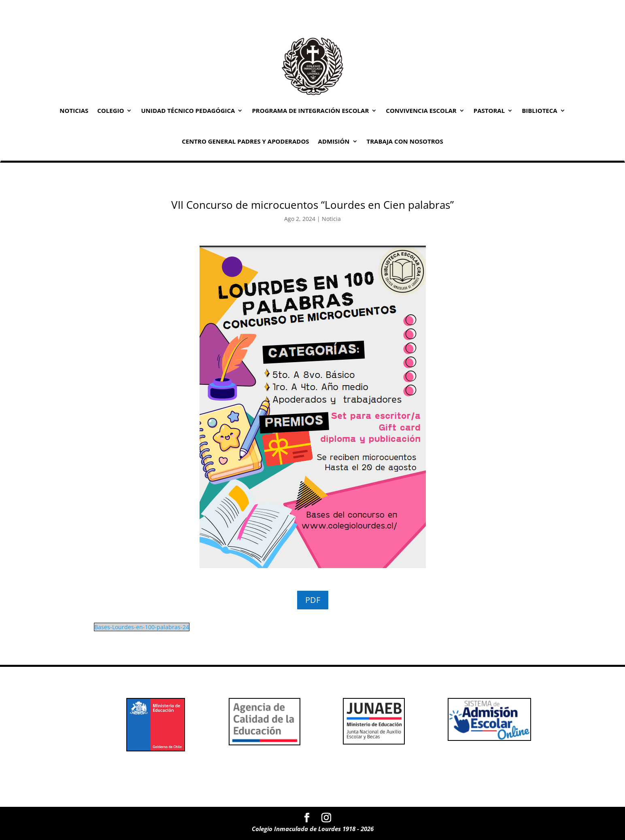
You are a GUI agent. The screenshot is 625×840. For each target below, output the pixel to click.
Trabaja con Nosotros (405, 141)
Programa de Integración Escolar (310, 110)
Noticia (331, 219)
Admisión (334, 141)
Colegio (111, 110)
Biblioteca (540, 110)
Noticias (74, 110)
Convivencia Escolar (421, 110)
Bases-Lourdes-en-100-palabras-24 (142, 627)
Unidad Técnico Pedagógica (188, 110)
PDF (313, 600)
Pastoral (489, 110)
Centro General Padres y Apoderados (245, 141)
